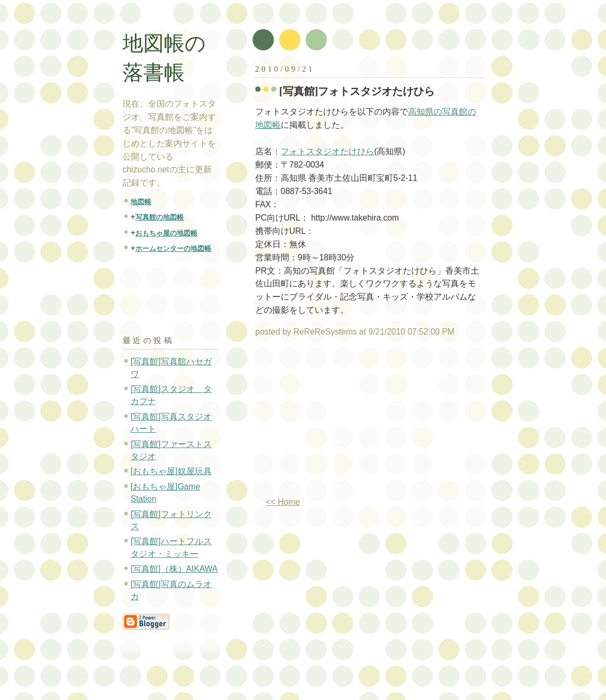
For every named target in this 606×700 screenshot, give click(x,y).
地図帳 (141, 202)
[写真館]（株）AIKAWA (174, 569)
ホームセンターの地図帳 (173, 248)
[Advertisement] (344, 421)
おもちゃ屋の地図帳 (166, 233)
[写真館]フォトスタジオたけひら (357, 91)
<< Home (283, 502)
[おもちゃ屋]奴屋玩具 (171, 471)
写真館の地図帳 (159, 217)
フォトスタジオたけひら (327, 151)
